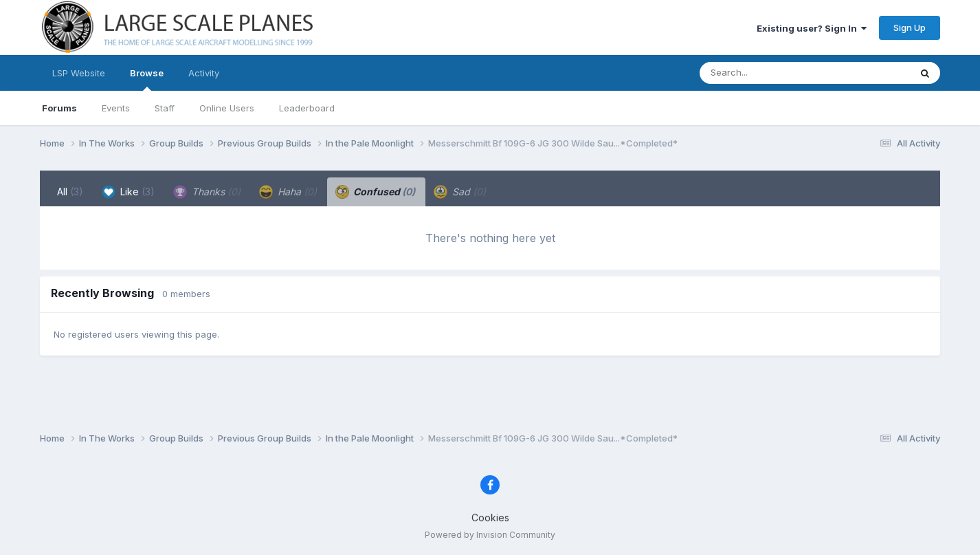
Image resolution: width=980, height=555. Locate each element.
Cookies (490, 518)
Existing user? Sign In (812, 28)
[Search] (767, 73)
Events (116, 108)
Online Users (227, 108)
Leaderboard (307, 108)
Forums (59, 108)
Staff (165, 108)
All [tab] (70, 192)
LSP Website (79, 73)
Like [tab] (128, 192)
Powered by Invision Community (490, 535)
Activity (204, 73)
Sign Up (910, 28)
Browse (147, 79)
